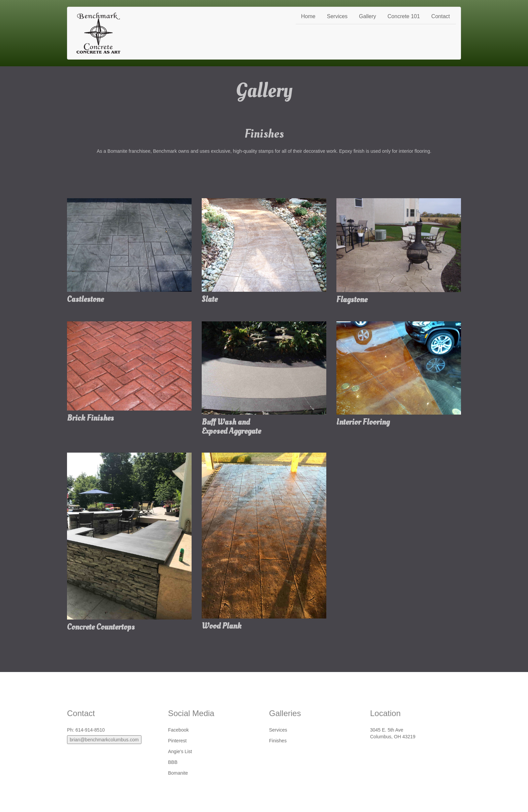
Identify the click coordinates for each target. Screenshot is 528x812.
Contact (441, 16)
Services (337, 16)
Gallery (368, 16)
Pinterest (177, 741)
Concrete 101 (404, 16)
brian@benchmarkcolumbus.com (104, 740)
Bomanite (178, 773)
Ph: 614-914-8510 (86, 730)
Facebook (178, 730)
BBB (173, 762)
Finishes (278, 741)
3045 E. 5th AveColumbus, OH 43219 (393, 733)
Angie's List (180, 751)
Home (308, 16)
